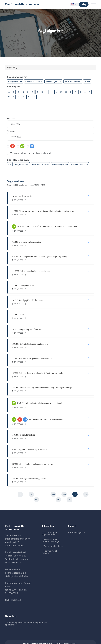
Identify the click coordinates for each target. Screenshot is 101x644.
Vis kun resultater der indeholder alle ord (30, 153)
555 (53, 485)
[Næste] (69, 491)
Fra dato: (12, 118)
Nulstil (87, 81)
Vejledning (12, 67)
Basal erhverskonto (73, 81)
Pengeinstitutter (15, 81)
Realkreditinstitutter (34, 81)
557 (75, 485)
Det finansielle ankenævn (22, 4)
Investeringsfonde (53, 81)
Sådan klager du (78, 524)
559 (36, 491)
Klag (84, 4)
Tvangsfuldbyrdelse (53, 537)
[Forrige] (20, 485)
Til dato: (11, 131)
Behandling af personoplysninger (51, 532)
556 (64, 485)
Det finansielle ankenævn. (42, 635)
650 (58, 491)
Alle (34, 97)
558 (86, 485)
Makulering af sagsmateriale (49, 525)
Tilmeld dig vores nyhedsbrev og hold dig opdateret (26, 615)
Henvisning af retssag (49, 543)
